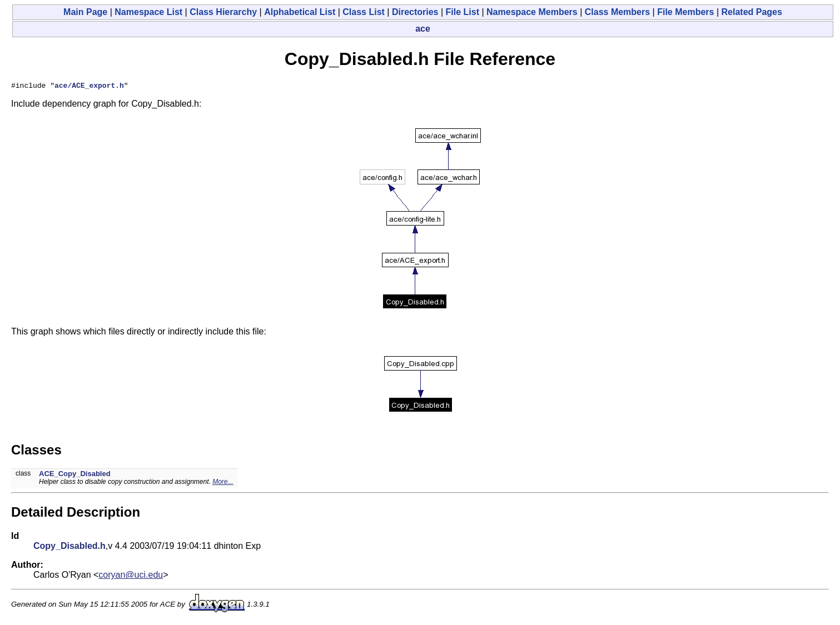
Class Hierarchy (223, 12)
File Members (685, 12)
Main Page (85, 12)
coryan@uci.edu (131, 576)
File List (463, 12)
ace (423, 29)
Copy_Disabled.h (69, 547)
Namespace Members (532, 12)
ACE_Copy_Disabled (75, 475)
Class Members (617, 12)
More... (223, 483)
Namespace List (148, 12)
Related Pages (752, 12)
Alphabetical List (300, 12)
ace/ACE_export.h (89, 87)
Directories (415, 12)
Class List (364, 12)
